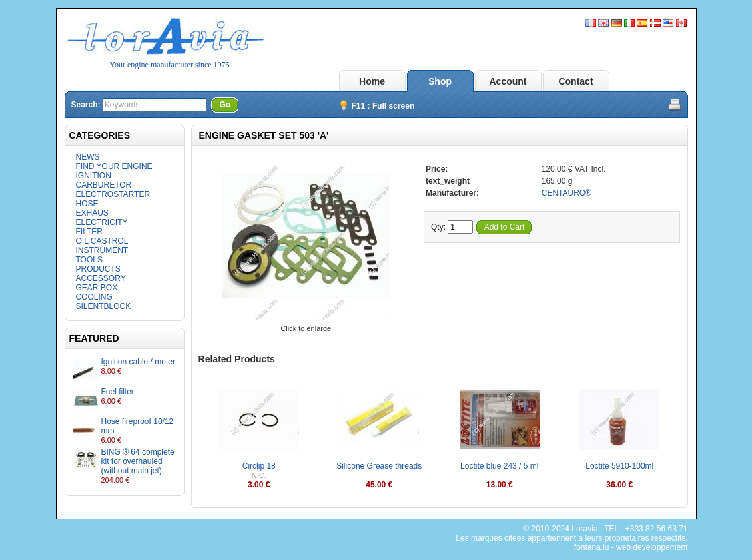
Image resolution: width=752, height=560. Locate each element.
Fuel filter (118, 392)
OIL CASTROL (102, 241)
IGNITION (94, 176)
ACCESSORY (101, 278)
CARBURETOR (104, 185)
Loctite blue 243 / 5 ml (499, 466)
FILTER (89, 232)
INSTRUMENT (102, 250)
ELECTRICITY (102, 222)
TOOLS (89, 260)
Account (508, 81)
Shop (440, 81)
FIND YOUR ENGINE (114, 166)
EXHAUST (95, 213)
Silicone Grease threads (379, 466)
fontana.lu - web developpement (631, 547)
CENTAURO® (566, 193)
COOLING (94, 297)
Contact (575, 81)
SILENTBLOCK (104, 306)
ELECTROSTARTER (113, 194)
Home (372, 81)
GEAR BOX (97, 288)
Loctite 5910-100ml (619, 466)
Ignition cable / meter (138, 362)
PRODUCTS (98, 269)
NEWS (88, 157)
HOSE (87, 204)
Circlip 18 (259, 466)
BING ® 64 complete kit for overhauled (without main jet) (138, 461)
